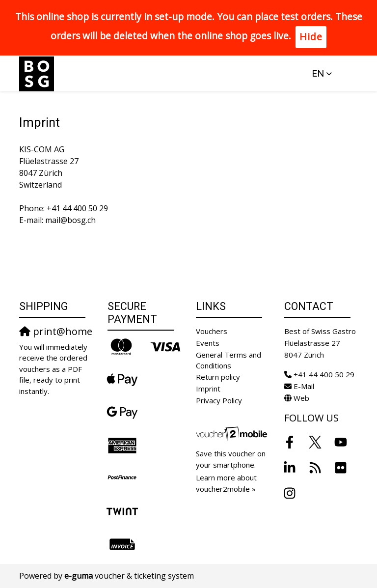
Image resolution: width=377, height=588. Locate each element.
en (318, 73)
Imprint (208, 389)
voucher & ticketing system (129, 576)
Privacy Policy (219, 400)
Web (301, 398)
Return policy (218, 377)
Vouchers (212, 331)
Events (208, 343)
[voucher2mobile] (233, 433)
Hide (311, 37)
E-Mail (304, 386)
